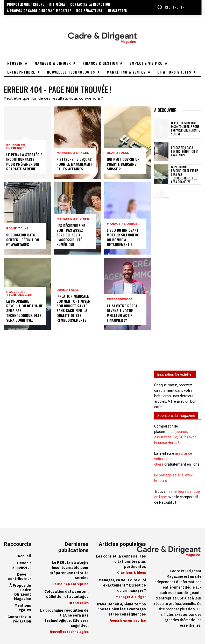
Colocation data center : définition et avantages (23, 240)
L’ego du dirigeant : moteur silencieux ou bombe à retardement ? (124, 237)
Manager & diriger (73, 153)
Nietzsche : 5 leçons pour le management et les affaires (74, 164)
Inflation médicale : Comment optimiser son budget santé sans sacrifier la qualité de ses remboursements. (74, 308)
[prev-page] (157, 194)
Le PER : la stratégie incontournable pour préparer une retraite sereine (24, 162)
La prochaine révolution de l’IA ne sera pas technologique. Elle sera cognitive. (64, 618)
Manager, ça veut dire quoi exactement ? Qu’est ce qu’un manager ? (122, 585)
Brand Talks (17, 229)
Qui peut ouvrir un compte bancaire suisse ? (123, 164)
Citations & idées (132, 573)
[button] (171, 7)
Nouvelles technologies (19, 293)
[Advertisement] (178, 280)
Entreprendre (120, 300)
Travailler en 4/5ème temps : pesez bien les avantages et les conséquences (121, 609)
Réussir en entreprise (16, 147)
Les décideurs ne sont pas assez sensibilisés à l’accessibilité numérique (71, 235)
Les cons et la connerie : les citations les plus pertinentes (121, 561)
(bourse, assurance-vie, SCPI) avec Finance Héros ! (175, 437)
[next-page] (166, 194)
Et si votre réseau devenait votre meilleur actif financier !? (123, 313)
